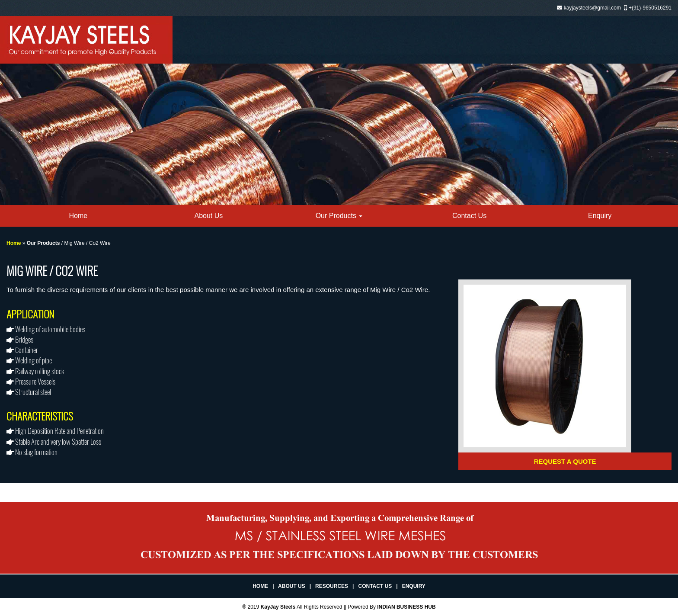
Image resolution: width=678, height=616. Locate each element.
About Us (208, 216)
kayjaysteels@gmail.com (592, 8)
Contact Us (469, 216)
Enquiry (600, 216)
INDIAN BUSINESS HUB (406, 607)
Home (78, 216)
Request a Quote (565, 461)
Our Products (339, 216)
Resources (332, 586)
